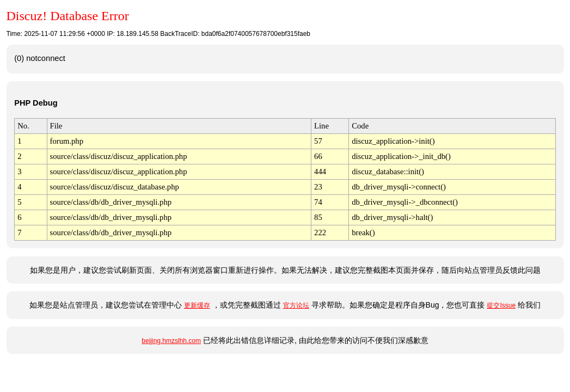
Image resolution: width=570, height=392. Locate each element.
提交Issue (501, 305)
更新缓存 (197, 305)
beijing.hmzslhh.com (171, 341)
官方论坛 (296, 305)
